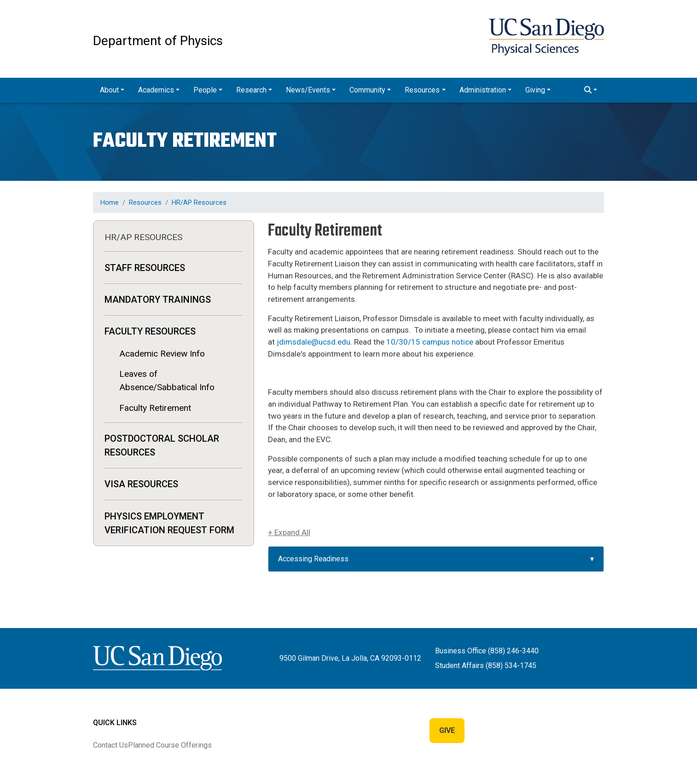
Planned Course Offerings (170, 745)
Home (110, 202)
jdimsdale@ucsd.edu (314, 342)
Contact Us (110, 745)
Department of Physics (158, 41)
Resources (145, 202)
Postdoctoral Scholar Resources (162, 445)
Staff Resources (145, 268)
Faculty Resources (150, 331)
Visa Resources (141, 484)
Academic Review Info (162, 354)
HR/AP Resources (199, 202)
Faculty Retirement (155, 408)
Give (447, 730)
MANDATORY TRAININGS (158, 300)
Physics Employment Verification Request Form (169, 523)
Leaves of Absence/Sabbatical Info (167, 380)
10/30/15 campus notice (430, 342)
